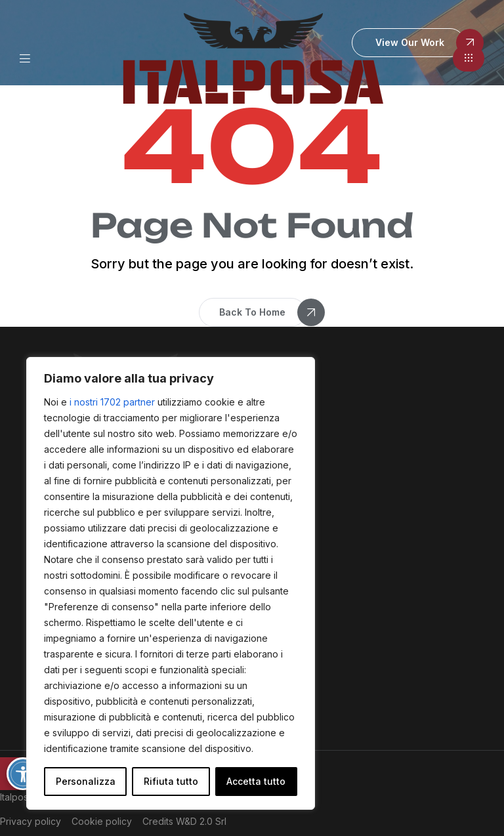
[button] (469, 58)
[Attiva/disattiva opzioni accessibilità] (23, 774)
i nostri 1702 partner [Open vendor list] (112, 402)
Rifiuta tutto (171, 781)
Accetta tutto (256, 781)
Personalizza (86, 781)
